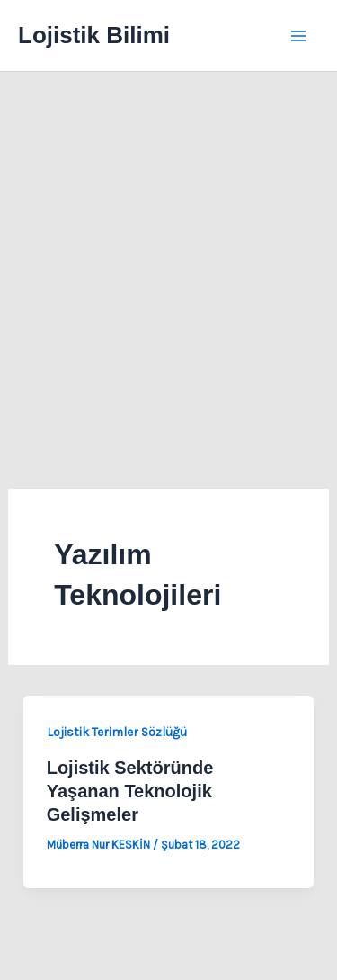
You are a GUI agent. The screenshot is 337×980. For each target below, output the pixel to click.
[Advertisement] (168, 250)
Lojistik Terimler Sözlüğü (117, 732)
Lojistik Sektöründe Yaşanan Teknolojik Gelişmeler (130, 791)
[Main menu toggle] (299, 36)
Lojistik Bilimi (94, 35)
